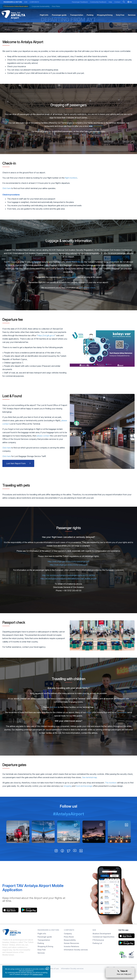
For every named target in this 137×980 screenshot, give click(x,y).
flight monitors (71, 185)
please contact (43, 443)
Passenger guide (45, 944)
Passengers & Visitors (13, 2)
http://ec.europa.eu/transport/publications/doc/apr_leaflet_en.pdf (69, 586)
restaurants (122, 720)
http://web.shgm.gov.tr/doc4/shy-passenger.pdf (68, 569)
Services (41, 960)
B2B (26, 2)
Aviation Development (102, 941)
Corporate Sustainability (41, 6)
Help (110, 2)
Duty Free (42, 957)
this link (81, 269)
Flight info (42, 941)
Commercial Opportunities (103, 944)
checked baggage (69, 284)
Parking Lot (97, 950)
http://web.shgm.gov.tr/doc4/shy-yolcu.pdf (68, 572)
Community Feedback (98, 2)
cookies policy (38, 974)
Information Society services (76, 957)
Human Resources (71, 950)
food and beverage (84, 793)
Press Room (69, 944)
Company (68, 941)
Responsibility (70, 947)
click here (53, 714)
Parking (41, 950)
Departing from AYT (68, 25)
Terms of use (54, 976)
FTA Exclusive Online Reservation (16, 6)
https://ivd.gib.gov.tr (46, 343)
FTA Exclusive (98, 947)
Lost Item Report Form (16, 471)
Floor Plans (56, 6)
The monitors (111, 790)
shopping (68, 793)
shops (89, 720)
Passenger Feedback (80, 2)
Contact (117, 2)
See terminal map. (90, 785)
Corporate (34, 2)
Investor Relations (71, 954)
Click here (7, 195)
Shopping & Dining (45, 954)
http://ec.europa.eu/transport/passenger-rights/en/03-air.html (69, 582)
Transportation (44, 947)
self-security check (87, 295)
